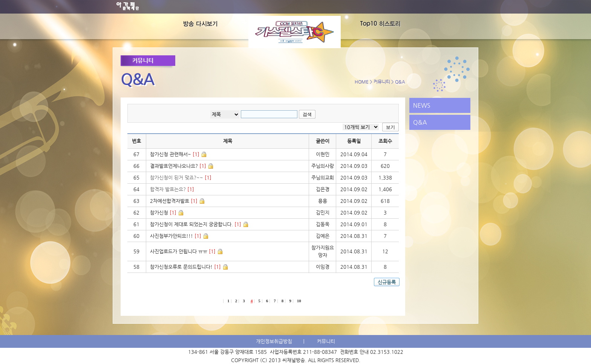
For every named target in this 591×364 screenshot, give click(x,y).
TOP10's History (377, 25)
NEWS (422, 105)
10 (299, 301)
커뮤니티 (382, 82)
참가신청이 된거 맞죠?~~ (181, 177)
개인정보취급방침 (274, 341)
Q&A (420, 122)
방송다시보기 (213, 25)
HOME (362, 82)
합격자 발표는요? (172, 189)
